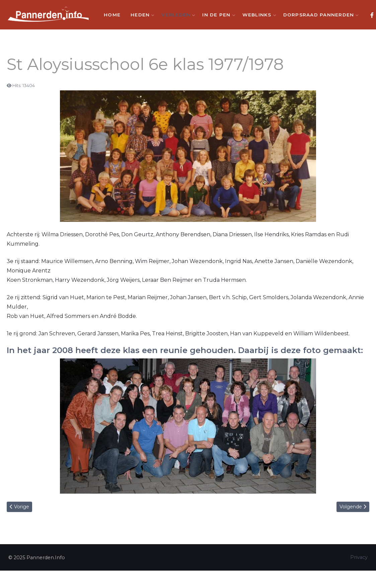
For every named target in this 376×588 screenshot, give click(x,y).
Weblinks (258, 15)
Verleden (177, 15)
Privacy (359, 557)
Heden (141, 15)
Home (112, 15)
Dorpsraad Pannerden (320, 15)
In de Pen (217, 15)
